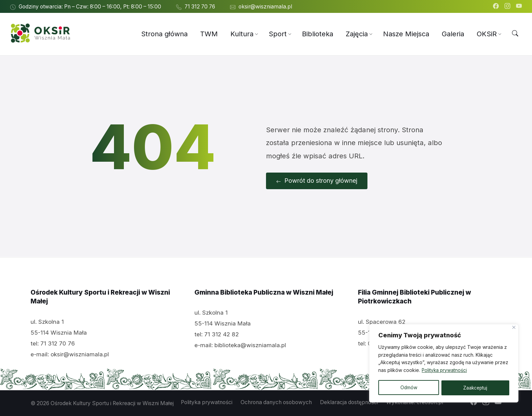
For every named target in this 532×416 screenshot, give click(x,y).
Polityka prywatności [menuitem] (207, 402)
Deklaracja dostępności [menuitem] (349, 402)
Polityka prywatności (445, 371)
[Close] (514, 328)
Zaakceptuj (475, 388)
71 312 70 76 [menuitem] (200, 7)
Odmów (408, 388)
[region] (444, 364)
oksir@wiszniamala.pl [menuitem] (265, 7)
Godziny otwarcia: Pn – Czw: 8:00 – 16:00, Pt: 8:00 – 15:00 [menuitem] (90, 7)
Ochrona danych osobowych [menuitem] (276, 402)
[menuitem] (164, 34)
